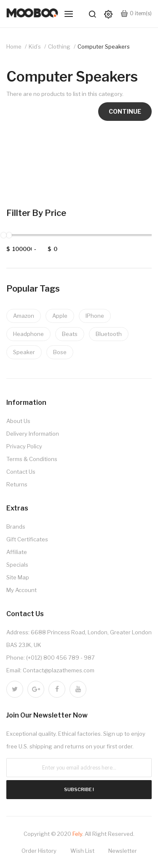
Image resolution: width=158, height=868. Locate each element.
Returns (17, 484)
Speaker (24, 352)
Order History (39, 851)
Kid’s (35, 46)
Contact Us (21, 472)
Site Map (18, 577)
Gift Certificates (27, 539)
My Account (21, 590)
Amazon (24, 316)
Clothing (59, 46)
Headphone (28, 334)
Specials (17, 565)
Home (14, 46)
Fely (77, 834)
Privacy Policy (24, 446)
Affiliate (17, 552)
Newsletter (123, 851)
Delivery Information (33, 434)
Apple (60, 316)
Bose (60, 352)
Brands (16, 527)
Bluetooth (109, 334)
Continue (125, 111)
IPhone (95, 316)
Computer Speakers (104, 46)
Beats (70, 334)
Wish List (82, 851)
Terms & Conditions (32, 459)
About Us (18, 421)
